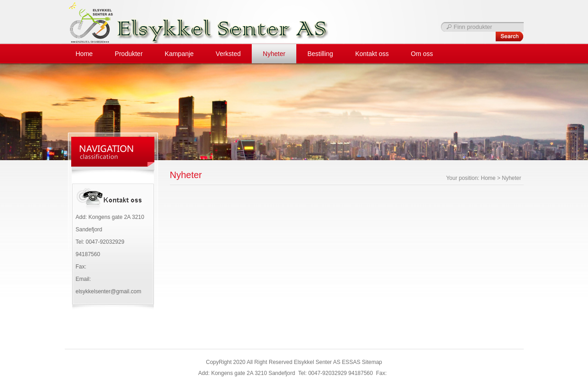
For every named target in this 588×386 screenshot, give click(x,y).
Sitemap (372, 362)
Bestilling (320, 54)
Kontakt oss (372, 54)
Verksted (228, 54)
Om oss (422, 54)
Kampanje (179, 54)
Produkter (129, 54)
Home (84, 54)
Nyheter (274, 54)
